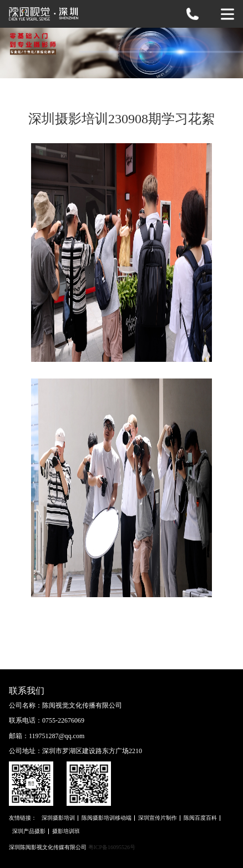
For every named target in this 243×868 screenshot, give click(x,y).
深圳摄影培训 (58, 818)
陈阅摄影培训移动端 (107, 818)
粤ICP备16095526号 (112, 847)
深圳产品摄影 (29, 831)
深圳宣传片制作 (158, 818)
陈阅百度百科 (200, 818)
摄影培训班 (66, 831)
